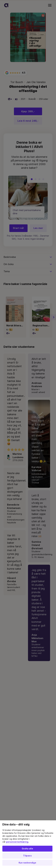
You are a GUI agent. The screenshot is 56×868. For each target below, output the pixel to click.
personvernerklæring (17, 842)
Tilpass (27, 856)
